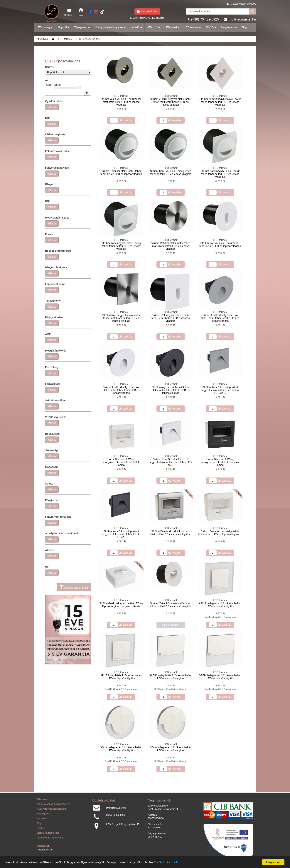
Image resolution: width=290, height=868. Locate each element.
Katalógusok (43, 814)
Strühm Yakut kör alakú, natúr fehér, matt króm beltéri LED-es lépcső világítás (121, 102)
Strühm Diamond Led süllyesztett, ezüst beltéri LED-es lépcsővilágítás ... (171, 533)
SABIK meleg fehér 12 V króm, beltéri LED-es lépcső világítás (171, 677)
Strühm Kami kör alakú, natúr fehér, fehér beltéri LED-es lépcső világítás (121, 172)
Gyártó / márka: (55, 101)
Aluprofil (63, 27)
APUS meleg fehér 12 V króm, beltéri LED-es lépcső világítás (220, 605)
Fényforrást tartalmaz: (59, 517)
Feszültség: (52, 367)
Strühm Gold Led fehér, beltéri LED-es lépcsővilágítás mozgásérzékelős (121, 605)
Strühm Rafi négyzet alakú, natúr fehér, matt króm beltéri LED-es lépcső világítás (121, 318)
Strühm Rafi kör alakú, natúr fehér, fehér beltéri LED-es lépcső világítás (220, 244)
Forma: (49, 234)
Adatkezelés (43, 799)
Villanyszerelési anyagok (110, 27)
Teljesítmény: (53, 301)
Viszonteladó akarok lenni (50, 838)
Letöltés (41, 828)
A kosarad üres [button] (147, 11)
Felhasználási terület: (58, 151)
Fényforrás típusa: (56, 267)
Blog (244, 27)
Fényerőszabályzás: (57, 168)
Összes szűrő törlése (74, 587)
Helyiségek (229, 27)
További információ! (167, 862)
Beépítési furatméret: (58, 251)
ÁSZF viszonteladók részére (51, 809)
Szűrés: (50, 67)
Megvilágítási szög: (57, 218)
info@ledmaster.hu (242, 19)
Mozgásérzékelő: (55, 351)
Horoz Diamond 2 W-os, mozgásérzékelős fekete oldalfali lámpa (220, 462)
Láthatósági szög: (56, 134)
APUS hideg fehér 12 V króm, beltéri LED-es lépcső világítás (121, 677)
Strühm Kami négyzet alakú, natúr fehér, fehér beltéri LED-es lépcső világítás (220, 174)
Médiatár (43, 846)
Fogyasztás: (53, 384)
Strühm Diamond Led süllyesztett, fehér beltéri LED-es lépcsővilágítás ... (220, 533)
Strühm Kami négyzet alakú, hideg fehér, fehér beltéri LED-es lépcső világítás (121, 246)
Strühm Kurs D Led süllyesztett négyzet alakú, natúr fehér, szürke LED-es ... (220, 390)
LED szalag (44, 27)
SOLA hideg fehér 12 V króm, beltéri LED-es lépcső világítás (171, 749)
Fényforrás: (52, 500)
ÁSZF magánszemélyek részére (53, 804)
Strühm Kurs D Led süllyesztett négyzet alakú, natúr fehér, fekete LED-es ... (121, 534)
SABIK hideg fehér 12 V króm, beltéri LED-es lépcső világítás (220, 677)
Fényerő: (51, 184)
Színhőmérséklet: (56, 400)
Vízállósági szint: (56, 417)
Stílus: (49, 484)
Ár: (47, 80)
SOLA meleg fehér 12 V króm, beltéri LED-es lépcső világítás (121, 749)
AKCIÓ (211, 27)
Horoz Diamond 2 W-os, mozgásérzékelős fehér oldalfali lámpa (121, 462)
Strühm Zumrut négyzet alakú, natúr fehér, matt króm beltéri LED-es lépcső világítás (171, 102)
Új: (47, 567)
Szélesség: (52, 450)
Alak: (48, 334)
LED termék (193, 27)
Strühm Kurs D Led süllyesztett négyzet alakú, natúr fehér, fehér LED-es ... (171, 462)
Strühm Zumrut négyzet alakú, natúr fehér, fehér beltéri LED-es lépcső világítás (220, 102)
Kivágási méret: (55, 317)
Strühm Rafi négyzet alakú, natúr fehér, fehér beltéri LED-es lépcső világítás (171, 318)
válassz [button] (52, 107)
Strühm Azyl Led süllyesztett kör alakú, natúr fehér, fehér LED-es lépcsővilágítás (121, 390)
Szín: (48, 118)
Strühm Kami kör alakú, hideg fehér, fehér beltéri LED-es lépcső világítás (171, 172)
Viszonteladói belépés (243, 4)
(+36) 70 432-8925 (205, 19)
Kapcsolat (42, 818)
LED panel (172, 27)
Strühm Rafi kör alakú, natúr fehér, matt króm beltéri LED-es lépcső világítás (171, 246)
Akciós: (50, 550)
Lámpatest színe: (56, 284)
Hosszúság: (52, 434)
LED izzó (153, 27)
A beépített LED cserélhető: (62, 533)
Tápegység (82, 27)
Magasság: (52, 467)
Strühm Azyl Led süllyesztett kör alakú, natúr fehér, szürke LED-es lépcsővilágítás (220, 318)
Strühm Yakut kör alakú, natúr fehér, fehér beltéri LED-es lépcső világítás (171, 605)
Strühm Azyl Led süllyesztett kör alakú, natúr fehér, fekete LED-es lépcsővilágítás (171, 390)
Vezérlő (136, 27)
